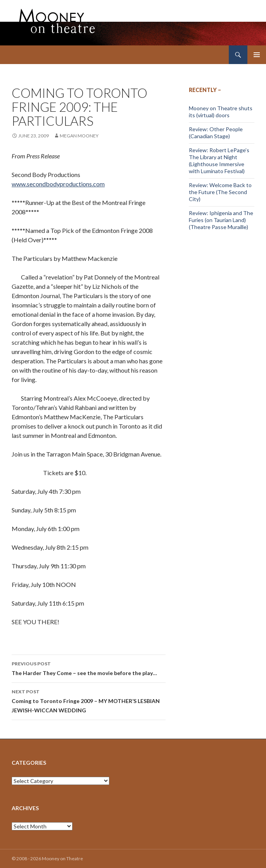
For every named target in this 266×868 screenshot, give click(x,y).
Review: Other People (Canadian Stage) (216, 133)
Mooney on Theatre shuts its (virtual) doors (221, 112)
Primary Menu (257, 55)
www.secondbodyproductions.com (58, 184)
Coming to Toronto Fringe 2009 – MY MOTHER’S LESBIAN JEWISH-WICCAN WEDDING (89, 700)
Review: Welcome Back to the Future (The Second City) (220, 192)
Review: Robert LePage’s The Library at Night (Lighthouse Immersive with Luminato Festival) (219, 161)
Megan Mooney (79, 136)
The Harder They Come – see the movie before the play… (89, 668)
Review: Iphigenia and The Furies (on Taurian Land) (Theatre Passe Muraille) (221, 220)
